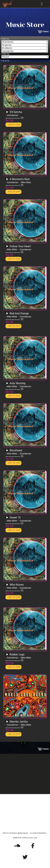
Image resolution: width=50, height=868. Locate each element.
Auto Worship (18, 383)
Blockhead (16, 450)
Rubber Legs (17, 654)
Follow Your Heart (20, 246)
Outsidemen (13, 115)
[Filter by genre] (25, 45)
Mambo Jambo (19, 722)
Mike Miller (26, 182)
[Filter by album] (25, 48)
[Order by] (25, 57)
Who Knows (17, 585)
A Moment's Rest (20, 179)
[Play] (7, 112)
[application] (8, 113)
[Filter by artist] (25, 51)
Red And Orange (19, 313)
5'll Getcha (16, 112)
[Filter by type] (25, 42)
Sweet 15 (15, 517)
